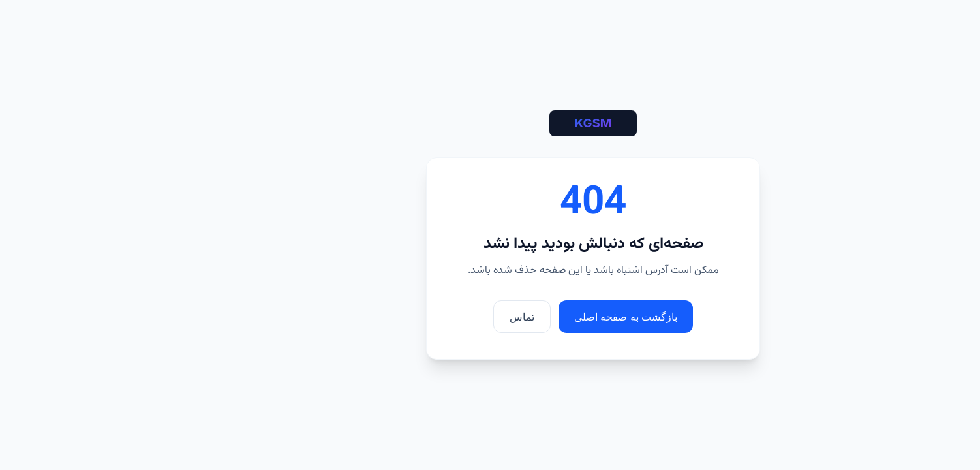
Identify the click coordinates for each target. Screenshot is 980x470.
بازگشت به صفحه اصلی (522, 317)
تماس (419, 317)
